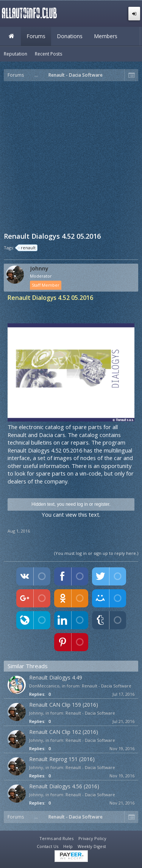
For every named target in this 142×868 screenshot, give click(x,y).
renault (27, 248)
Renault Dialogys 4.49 (56, 677)
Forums (36, 36)
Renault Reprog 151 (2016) (62, 759)
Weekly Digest (92, 846)
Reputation (16, 54)
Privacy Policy (92, 838)
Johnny (39, 269)
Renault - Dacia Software (107, 686)
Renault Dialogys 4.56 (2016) (64, 786)
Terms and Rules (56, 838)
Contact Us (48, 846)
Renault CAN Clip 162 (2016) (64, 732)
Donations (70, 36)
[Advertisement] (71, 156)
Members (106, 36)
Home (11, 36)
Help (68, 846)
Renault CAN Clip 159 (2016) (64, 705)
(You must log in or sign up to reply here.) (96, 553)
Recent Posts (48, 54)
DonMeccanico (44, 686)
